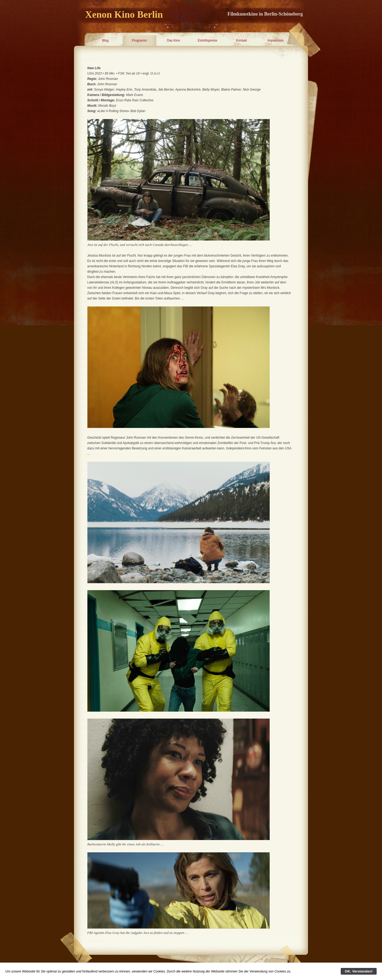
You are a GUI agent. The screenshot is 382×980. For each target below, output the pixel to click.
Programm (139, 40)
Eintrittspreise (208, 40)
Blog (105, 40)
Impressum (275, 40)
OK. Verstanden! (359, 971)
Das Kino (174, 40)
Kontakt (242, 40)
